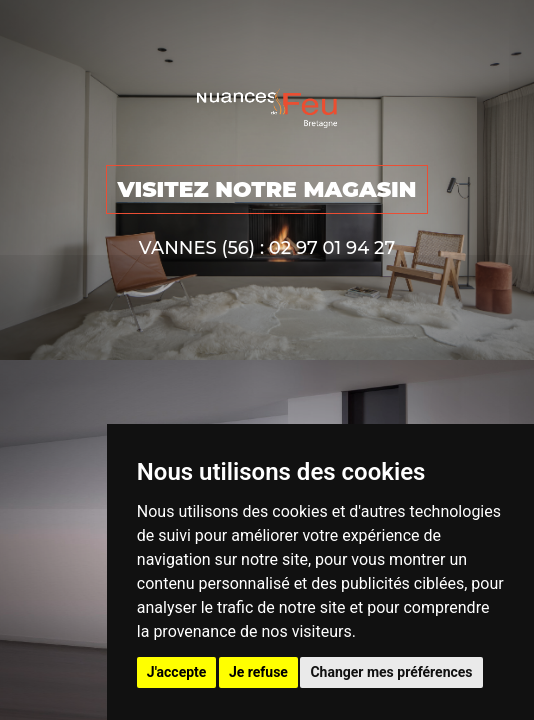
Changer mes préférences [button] (391, 672)
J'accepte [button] (177, 672)
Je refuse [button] (258, 672)
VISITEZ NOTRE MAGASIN (266, 189)
